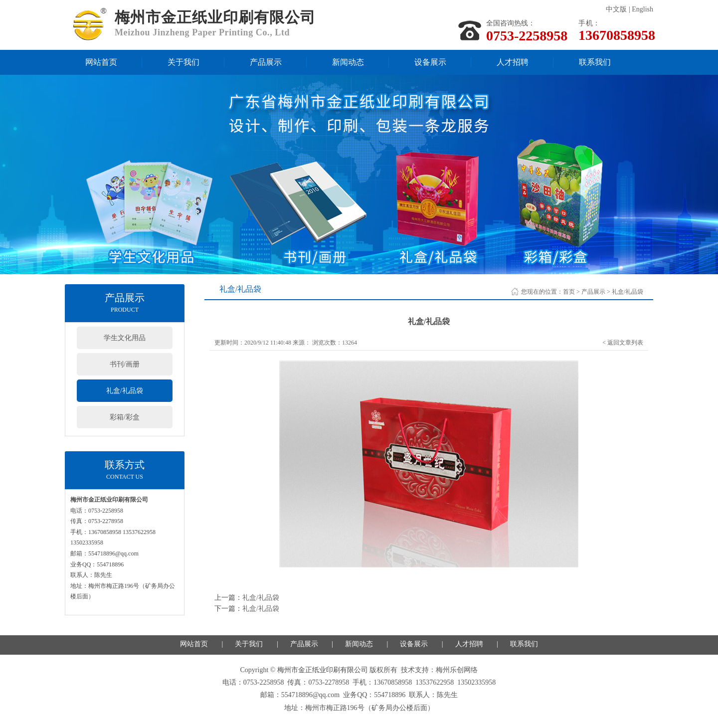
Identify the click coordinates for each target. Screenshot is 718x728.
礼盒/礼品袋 (125, 391)
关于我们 (183, 62)
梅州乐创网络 (457, 670)
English (642, 9)
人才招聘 (513, 62)
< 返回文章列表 (623, 343)
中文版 (616, 9)
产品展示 (266, 62)
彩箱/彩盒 (125, 417)
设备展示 (430, 62)
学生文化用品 (125, 338)
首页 (569, 292)
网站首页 (101, 62)
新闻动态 (348, 62)
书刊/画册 (125, 364)
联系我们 (595, 62)
